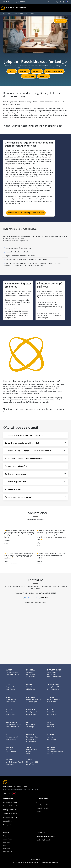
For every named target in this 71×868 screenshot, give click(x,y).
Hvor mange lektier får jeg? (17, 466)
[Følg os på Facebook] (5, 794)
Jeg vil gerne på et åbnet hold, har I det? (22, 443)
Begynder (24, 71)
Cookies (39, 811)
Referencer (7, 842)
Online (12, 71)
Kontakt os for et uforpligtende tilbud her (26, 213)
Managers (43, 76)
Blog (5, 836)
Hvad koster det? (13, 489)
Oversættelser (53, 2)
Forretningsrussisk (54, 71)
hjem (5, 13)
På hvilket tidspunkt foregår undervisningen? (24, 458)
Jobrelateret (29, 76)
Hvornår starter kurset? (16, 474)
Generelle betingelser (43, 808)
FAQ (5, 845)
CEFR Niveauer (8, 852)
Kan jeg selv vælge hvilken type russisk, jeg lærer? (26, 435)
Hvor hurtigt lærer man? (16, 482)
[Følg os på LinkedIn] (10, 794)
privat (10, 13)
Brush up (37, 71)
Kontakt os (60, 21)
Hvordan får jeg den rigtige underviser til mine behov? (28, 451)
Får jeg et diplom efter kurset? (18, 497)
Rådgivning (7, 848)
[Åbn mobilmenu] (69, 8)
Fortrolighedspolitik (43, 805)
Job (38, 802)
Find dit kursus (8, 839)
